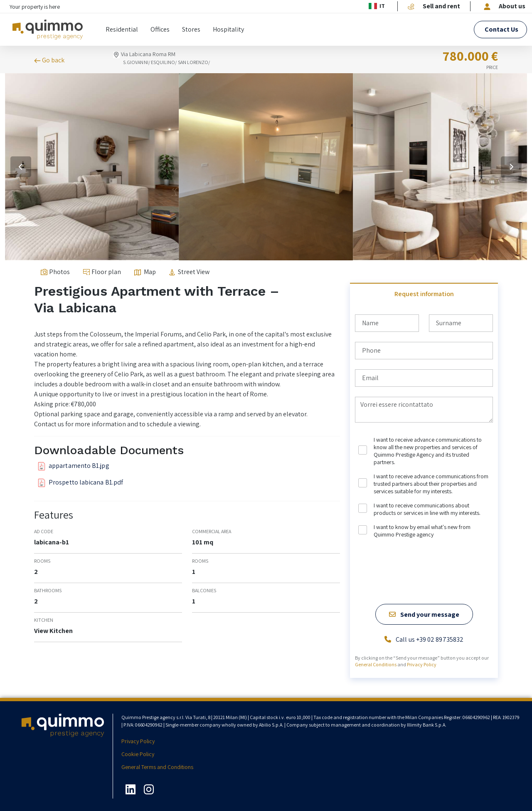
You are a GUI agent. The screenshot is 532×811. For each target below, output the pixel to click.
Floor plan (102, 272)
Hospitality (228, 29)
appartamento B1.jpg (73, 466)
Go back (49, 61)
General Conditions (376, 664)
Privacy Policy (422, 664)
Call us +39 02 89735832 (424, 640)
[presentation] (418, 558)
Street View (189, 272)
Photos (55, 272)
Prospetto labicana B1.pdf (80, 482)
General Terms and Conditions (157, 767)
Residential (122, 29)
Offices (160, 29)
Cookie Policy (138, 754)
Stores (191, 29)
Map (145, 272)
